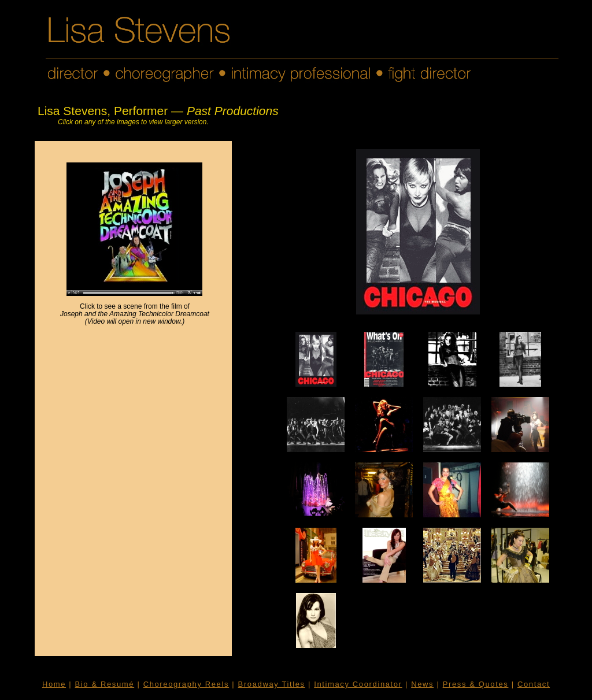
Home (54, 684)
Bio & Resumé (105, 684)
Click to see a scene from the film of (135, 310)
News (422, 684)
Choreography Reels (186, 684)
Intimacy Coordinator (358, 684)
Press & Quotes (476, 684)
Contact (534, 684)
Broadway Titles (272, 684)
